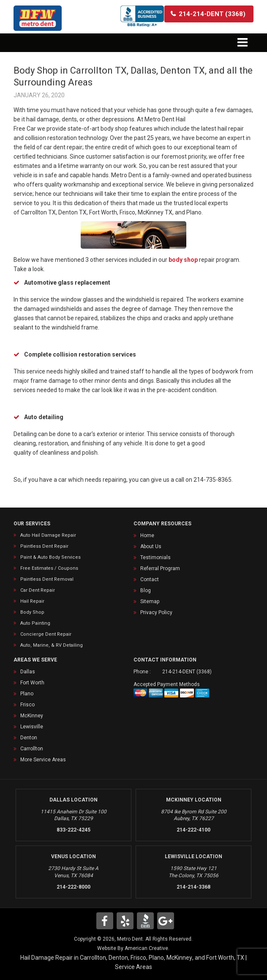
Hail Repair (32, 601)
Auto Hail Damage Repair (48, 535)
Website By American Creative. (133, 948)
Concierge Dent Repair (46, 634)
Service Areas (133, 967)
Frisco (27, 705)
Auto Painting (35, 623)
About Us (151, 546)
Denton (29, 738)
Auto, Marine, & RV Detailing (52, 645)
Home (147, 535)
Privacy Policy (156, 612)
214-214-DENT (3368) (187, 672)
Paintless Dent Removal (47, 579)
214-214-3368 (193, 887)
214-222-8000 (74, 887)
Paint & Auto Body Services (50, 557)
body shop (183, 260)
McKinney (32, 716)
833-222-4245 (74, 830)
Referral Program (160, 568)
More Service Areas (43, 760)
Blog (146, 590)
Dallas (28, 672)
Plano (27, 694)
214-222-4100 (193, 830)
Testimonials (155, 557)
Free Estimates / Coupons (49, 568)
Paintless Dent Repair (44, 546)
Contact (150, 579)
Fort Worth (32, 683)
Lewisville (32, 727)
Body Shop (32, 612)
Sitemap (150, 601)
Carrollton (32, 749)
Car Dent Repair (38, 590)
